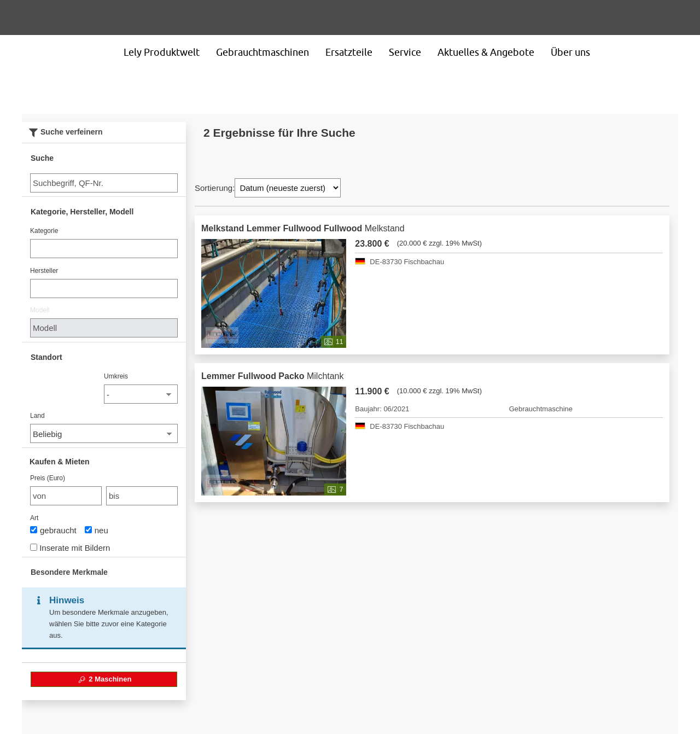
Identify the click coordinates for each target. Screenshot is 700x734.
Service (405, 52)
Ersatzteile (349, 52)
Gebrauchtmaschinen (262, 52)
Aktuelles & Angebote (486, 52)
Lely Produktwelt (162, 52)
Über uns (570, 52)
